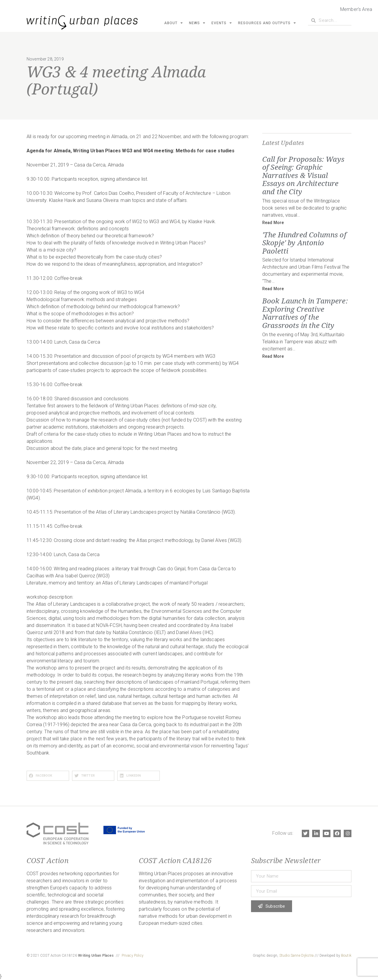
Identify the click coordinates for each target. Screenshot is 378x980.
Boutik (346, 955)
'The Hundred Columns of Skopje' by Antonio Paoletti (304, 243)
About (174, 23)
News (197, 23)
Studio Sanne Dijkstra (296, 955)
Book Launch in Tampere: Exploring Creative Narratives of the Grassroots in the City (305, 313)
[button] (48, 776)
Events (222, 23)
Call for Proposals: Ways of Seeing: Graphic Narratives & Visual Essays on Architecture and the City (303, 175)
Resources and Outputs (267, 23)
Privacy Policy (133, 955)
